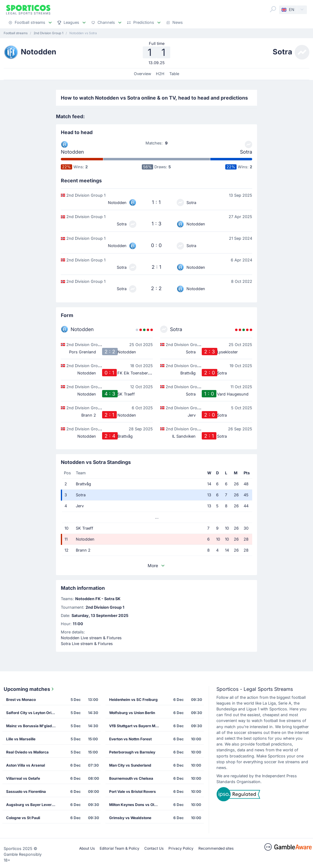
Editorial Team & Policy (120, 848)
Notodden (72, 152)
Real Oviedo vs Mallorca (27, 752)
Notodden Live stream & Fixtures (91, 638)
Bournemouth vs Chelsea (131, 778)
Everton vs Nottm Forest (130, 739)
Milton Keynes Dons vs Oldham (136, 805)
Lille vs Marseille (21, 739)
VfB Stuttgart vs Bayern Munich (136, 726)
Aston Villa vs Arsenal (26, 765)
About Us (87, 848)
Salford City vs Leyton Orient (31, 713)
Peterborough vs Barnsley (132, 752)
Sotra (246, 152)
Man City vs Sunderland (130, 765)
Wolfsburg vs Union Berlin (132, 713)
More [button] (156, 565)
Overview (142, 74)
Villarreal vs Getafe (23, 778)
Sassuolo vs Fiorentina (26, 791)
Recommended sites (216, 848)
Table (174, 74)
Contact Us (154, 848)
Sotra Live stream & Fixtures (87, 644)
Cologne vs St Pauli (23, 818)
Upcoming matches (29, 689)
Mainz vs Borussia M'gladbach (33, 726)
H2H (160, 74)
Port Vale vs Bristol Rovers (133, 791)
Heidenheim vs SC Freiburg (133, 700)
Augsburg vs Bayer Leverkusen (33, 805)
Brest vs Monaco (21, 700)
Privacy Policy (181, 848)
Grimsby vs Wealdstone (130, 818)
